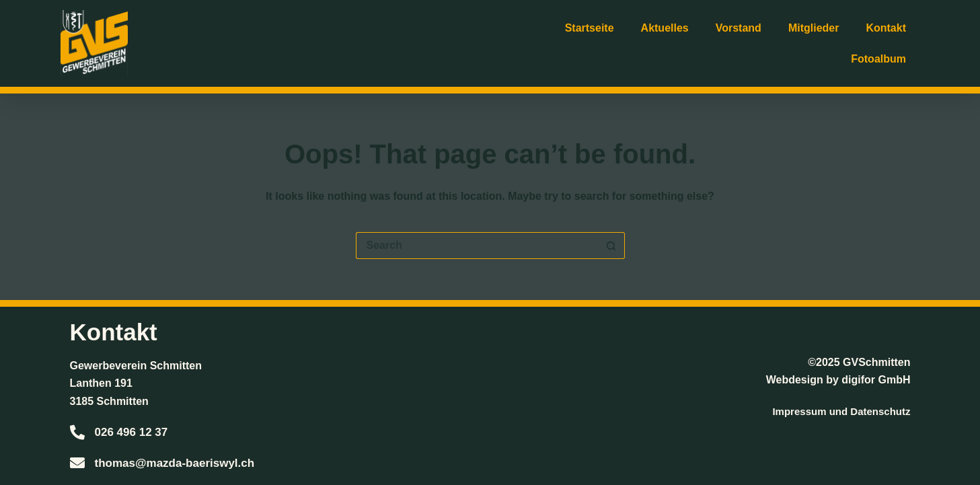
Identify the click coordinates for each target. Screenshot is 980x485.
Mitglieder (814, 28)
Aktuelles (665, 28)
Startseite (590, 28)
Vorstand (739, 28)
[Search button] (611, 246)
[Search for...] (477, 246)
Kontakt (886, 28)
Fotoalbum (878, 59)
